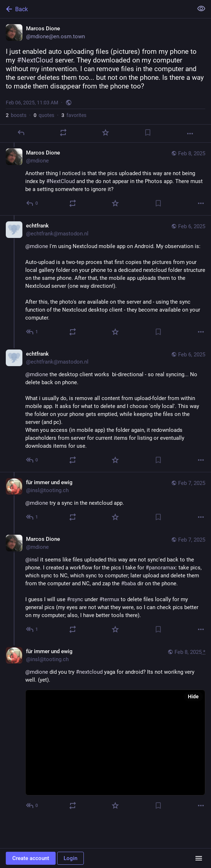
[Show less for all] (201, 9)
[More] (190, 134)
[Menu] (199, 858)
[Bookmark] (148, 133)
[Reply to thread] (32, 203)
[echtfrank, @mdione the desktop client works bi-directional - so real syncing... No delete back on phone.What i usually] (105, 408)
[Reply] (21, 133)
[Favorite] (105, 133)
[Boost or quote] (63, 133)
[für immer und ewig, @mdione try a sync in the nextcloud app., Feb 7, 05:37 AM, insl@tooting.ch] (105, 500)
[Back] (96, 9)
